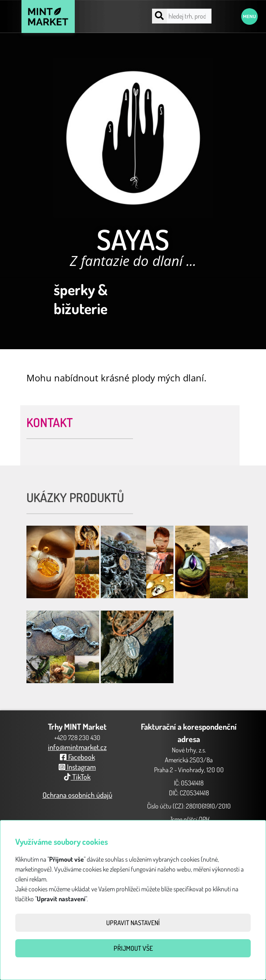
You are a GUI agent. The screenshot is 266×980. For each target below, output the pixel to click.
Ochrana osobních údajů (77, 795)
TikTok (77, 777)
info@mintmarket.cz (77, 747)
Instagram (77, 767)
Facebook (77, 757)
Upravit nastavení (133, 923)
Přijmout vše (133, 948)
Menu (249, 16)
